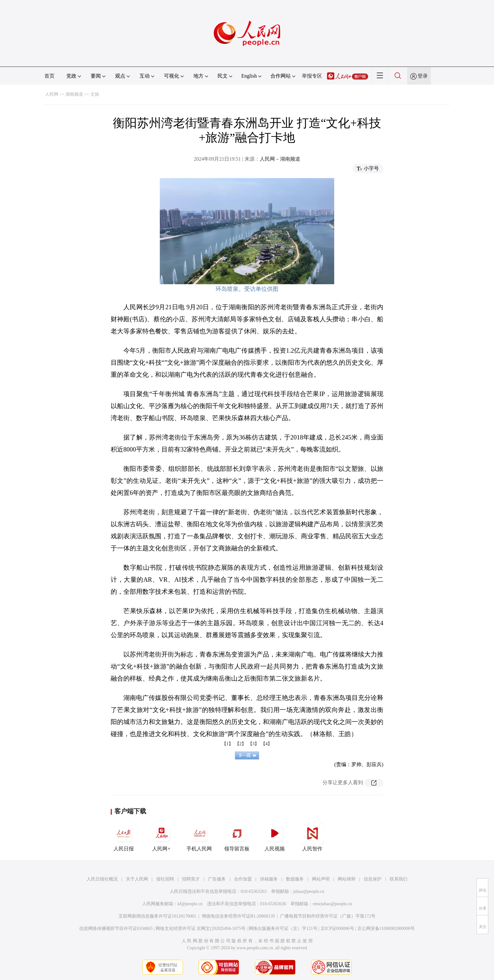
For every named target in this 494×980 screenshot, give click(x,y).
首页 (49, 76)
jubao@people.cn (309, 891)
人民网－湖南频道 (280, 159)
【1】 (227, 744)
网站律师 (347, 879)
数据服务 (295, 879)
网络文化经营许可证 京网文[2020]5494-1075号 (201, 929)
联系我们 (399, 879)
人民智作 (312, 837)
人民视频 (275, 837)
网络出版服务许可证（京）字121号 (283, 929)
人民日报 (124, 837)
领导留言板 (237, 837)
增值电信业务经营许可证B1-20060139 (238, 916)
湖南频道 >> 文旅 (82, 94)
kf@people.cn (190, 904)
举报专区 (312, 76)
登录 (423, 76)
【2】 (240, 744)
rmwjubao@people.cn (332, 904)
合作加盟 (243, 879)
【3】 (253, 744)
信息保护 (373, 879)
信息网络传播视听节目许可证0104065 (116, 929)
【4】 (266, 744)
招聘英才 (191, 879)
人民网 (52, 94)
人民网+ (161, 837)
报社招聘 (165, 879)
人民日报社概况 (102, 879)
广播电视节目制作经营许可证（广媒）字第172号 (328, 916)
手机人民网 (199, 837)
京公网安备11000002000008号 (386, 929)
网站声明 (321, 879)
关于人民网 (137, 879)
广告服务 (217, 879)
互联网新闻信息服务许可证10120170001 (157, 916)
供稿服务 (269, 879)
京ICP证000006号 (337, 929)
